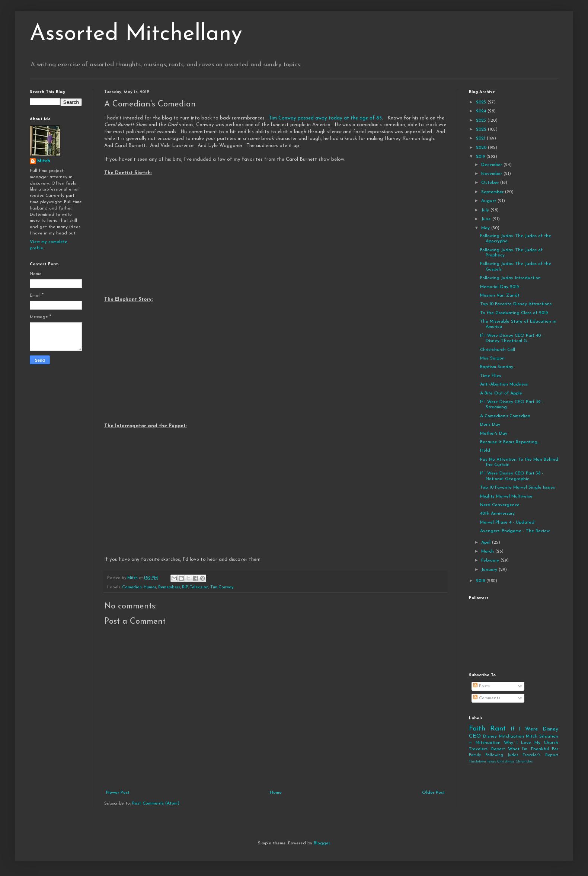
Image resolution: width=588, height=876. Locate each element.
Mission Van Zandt (500, 295)
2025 (482, 102)
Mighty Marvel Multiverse (506, 496)
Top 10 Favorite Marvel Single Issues (517, 487)
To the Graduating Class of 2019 (514, 313)
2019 (481, 157)
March (488, 552)
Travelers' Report (487, 749)
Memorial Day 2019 (499, 287)
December (492, 165)
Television (199, 587)
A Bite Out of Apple (501, 393)
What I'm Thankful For (533, 749)
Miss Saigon (492, 358)
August (489, 201)
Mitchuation (512, 736)
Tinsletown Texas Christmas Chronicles (501, 762)
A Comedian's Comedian (505, 416)
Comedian (132, 587)
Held (485, 451)
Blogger (322, 843)
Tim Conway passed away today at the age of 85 (325, 118)
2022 (482, 130)
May (486, 228)
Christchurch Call (498, 350)
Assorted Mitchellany (136, 34)
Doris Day (490, 425)
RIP (185, 587)
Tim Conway (222, 587)
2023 (482, 121)
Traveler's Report (540, 755)
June (487, 219)
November (492, 174)
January (490, 570)
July (486, 210)
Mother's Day (494, 434)
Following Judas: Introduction (510, 278)
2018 (481, 581)
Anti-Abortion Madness (504, 384)
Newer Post (118, 793)
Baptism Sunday (497, 367)
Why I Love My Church (531, 743)
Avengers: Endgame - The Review (515, 531)
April (487, 543)
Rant (498, 729)
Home (276, 793)
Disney (490, 736)
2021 (481, 138)
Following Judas (502, 755)
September (493, 192)
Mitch (44, 161)
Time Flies (490, 376)
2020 (482, 148)
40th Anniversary (497, 514)
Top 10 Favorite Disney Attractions (516, 304)
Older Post (433, 793)
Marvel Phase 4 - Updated (507, 522)
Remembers (169, 587)
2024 (482, 111)
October (491, 183)
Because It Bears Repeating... (510, 442)
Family (475, 755)
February (491, 560)
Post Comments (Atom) (156, 803)
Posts (481, 686)
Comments (487, 698)
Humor (150, 587)
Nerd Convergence (500, 505)
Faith (477, 729)
